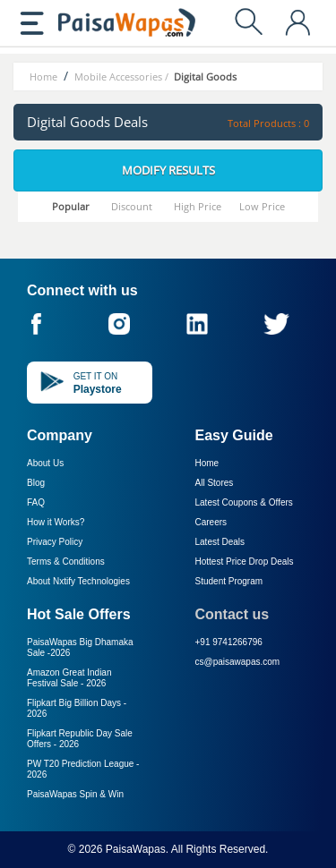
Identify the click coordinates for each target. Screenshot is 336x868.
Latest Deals (220, 542)
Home (207, 463)
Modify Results (168, 170)
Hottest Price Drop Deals (245, 562)
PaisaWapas (136, 849)
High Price (198, 206)
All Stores (215, 483)
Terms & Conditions (66, 562)
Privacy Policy (55, 542)
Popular (71, 206)
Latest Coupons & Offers (244, 502)
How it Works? (56, 522)
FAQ (36, 502)
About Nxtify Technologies (78, 581)
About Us (45, 463)
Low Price (262, 206)
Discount (132, 206)
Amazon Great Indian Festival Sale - (69, 678)
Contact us (233, 614)
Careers (211, 522)
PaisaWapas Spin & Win (75, 794)
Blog (36, 483)
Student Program (229, 581)
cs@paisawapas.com (238, 662)
